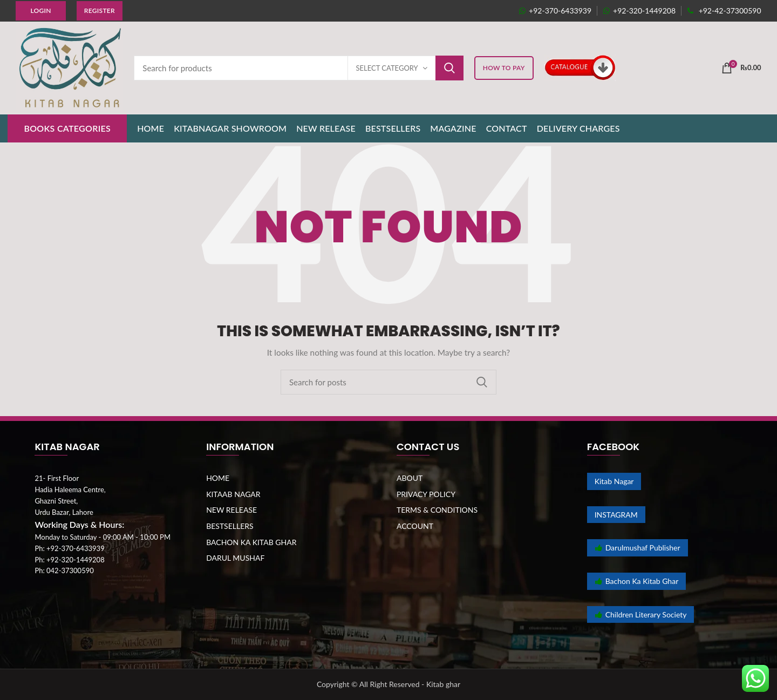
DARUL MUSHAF (235, 558)
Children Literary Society (641, 614)
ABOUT (410, 478)
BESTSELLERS (230, 526)
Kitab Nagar (614, 481)
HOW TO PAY (504, 68)
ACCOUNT (415, 526)
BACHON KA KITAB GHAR (251, 542)
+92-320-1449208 (639, 11)
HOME (218, 478)
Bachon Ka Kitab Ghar (637, 581)
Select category (387, 68)
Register (100, 11)
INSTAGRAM (616, 515)
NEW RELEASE (231, 510)
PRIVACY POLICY (426, 494)
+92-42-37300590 (724, 11)
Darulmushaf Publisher (638, 548)
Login (40, 11)
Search (449, 68)
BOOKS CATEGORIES (67, 128)
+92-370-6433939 (555, 11)
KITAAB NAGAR (233, 494)
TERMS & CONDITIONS (437, 510)
